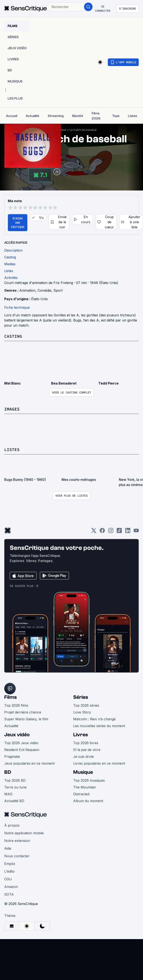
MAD (8, 794)
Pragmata (12, 757)
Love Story (82, 712)
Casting (13, 336)
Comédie (44, 290)
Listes (12, 449)
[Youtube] (136, 532)
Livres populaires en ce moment (99, 763)
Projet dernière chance (23, 712)
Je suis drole (83, 757)
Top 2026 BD (15, 780)
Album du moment (88, 801)
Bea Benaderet (64, 383)
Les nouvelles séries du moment (99, 726)
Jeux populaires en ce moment (29, 763)
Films (11, 697)
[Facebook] (102, 532)
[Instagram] (111, 532)
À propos (12, 825)
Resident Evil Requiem (22, 750)
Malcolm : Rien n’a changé (94, 719)
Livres (81, 735)
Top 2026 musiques (89, 780)
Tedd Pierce (108, 383)
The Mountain (85, 787)
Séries (81, 697)
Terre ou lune (15, 787)
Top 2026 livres (86, 743)
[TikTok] (119, 532)
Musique (83, 772)
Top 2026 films (16, 705)
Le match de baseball (83, 130)
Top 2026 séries (86, 705)
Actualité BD (14, 801)
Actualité (11, 726)
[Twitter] (94, 532)
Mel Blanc (13, 383)
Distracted (81, 794)
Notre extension (17, 841)
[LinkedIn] (128, 532)
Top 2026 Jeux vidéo (21, 743)
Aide (8, 848)
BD (8, 772)
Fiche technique (17, 307)
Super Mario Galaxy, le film (26, 719)
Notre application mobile (24, 833)
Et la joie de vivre (87, 750)
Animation (27, 290)
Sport (58, 290)
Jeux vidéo (17, 735)
